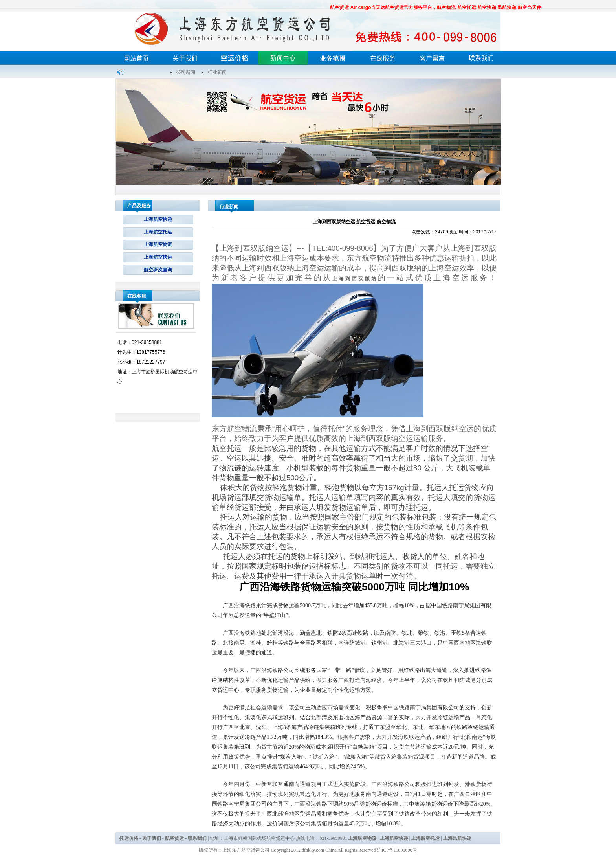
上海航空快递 (158, 219)
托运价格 (129, 838)
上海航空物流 (158, 244)
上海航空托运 (158, 232)
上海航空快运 (158, 257)
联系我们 (197, 838)
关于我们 (152, 838)
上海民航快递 (457, 838)
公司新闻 (186, 72)
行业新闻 (217, 72)
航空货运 (174, 838)
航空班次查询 (158, 270)
